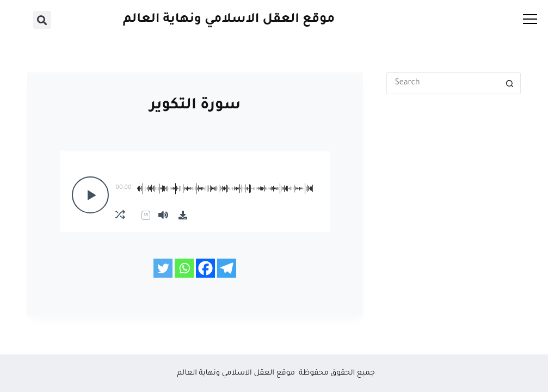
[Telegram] (227, 268)
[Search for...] (443, 83)
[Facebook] (205, 268)
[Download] (183, 215)
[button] (42, 20)
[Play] (90, 195)
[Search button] (510, 83)
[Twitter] (163, 268)
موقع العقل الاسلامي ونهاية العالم (229, 20)
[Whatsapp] (184, 268)
